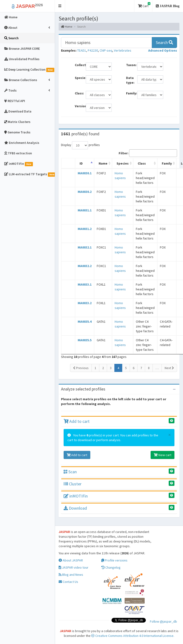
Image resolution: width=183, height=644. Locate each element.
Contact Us (68, 582)
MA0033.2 (85, 303)
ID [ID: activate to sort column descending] (81, 163)
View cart (163, 455)
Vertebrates (123, 50)
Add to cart (77, 421)
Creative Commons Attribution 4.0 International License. (133, 636)
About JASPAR (71, 560)
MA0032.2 (85, 266)
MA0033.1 (85, 284)
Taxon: (130, 65)
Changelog (111, 567)
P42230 (93, 50)
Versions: (79, 106)
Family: (130, 93)
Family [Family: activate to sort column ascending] (167, 163)
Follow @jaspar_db (163, 621)
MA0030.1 (85, 173)
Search (164, 42)
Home (67, 27)
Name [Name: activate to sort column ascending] (103, 163)
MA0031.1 (85, 210)
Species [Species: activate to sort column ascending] (123, 163)
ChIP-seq (106, 50)
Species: (79, 78)
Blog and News (71, 575)
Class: (79, 93)
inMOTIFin (76, 496)
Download (75, 508)
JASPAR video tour (74, 567)
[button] (60, 6)
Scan (70, 472)
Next (169, 368)
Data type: (130, 80)
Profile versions (114, 560)
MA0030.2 (85, 192)
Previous (81, 368)
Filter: (148, 153)
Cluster (73, 484)
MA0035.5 (85, 340)
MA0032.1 (85, 247)
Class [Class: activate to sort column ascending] (142, 163)
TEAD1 (82, 50)
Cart (144, 5)
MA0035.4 (85, 322)
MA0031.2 (85, 229)
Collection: (79, 65)
